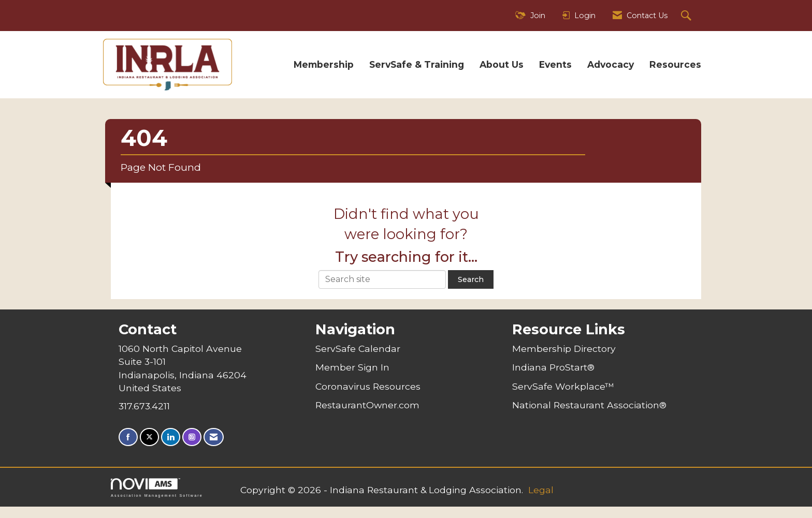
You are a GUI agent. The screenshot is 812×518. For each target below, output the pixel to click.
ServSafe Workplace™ (563, 386)
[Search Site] (687, 16)
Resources (675, 64)
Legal (541, 490)
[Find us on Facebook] (128, 437)
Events (555, 64)
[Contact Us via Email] (214, 437)
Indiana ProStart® (553, 367)
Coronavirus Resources (368, 386)
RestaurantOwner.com (367, 405)
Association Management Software (157, 488)
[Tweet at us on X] (149, 437)
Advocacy (611, 64)
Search (471, 279)
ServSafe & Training (417, 64)
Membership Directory (564, 349)
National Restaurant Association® (589, 405)
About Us (502, 64)
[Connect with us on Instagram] (192, 437)
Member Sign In (352, 367)
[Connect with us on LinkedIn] (171, 437)
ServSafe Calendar (358, 349)
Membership (324, 64)
